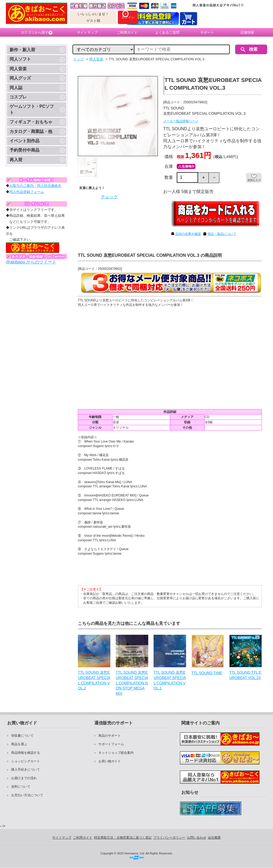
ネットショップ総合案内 (116, 753)
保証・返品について (222, 234)
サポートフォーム (111, 744)
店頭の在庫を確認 (188, 234)
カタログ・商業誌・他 (31, 131)
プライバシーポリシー (169, 838)
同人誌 (16, 88)
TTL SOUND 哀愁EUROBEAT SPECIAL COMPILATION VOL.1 (170, 680)
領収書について (22, 736)
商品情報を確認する (26, 753)
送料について (21, 787)
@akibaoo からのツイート (31, 262)
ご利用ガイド (127, 32)
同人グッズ (20, 78)
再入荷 (16, 160)
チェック (109, 197)
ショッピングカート (26, 761)
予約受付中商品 (25, 150)
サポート (207, 32)
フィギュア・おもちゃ (31, 122)
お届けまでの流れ (24, 778)
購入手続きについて (26, 770)
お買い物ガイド (110, 761)
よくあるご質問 (167, 32)
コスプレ (18, 97)
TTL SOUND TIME (207, 673)
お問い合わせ (197, 838)
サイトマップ (87, 32)
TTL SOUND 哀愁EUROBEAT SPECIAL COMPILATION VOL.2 (94, 680)
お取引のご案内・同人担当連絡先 (35, 186)
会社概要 (214, 838)
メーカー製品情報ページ (181, 121)
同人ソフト (20, 59)
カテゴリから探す (37, 33)
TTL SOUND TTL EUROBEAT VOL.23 (245, 675)
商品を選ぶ (19, 744)
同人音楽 (18, 69)
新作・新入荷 (22, 50)
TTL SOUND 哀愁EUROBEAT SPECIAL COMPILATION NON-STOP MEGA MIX (132, 683)
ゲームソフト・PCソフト (32, 109)
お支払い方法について (27, 795)
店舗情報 (247, 32)
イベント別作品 (25, 141)
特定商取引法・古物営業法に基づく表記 (123, 838)
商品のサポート (110, 736)
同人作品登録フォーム (27, 192)
